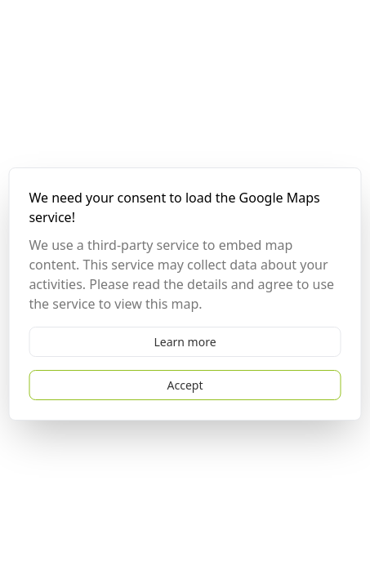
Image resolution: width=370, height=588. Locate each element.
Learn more (185, 342)
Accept (185, 385)
